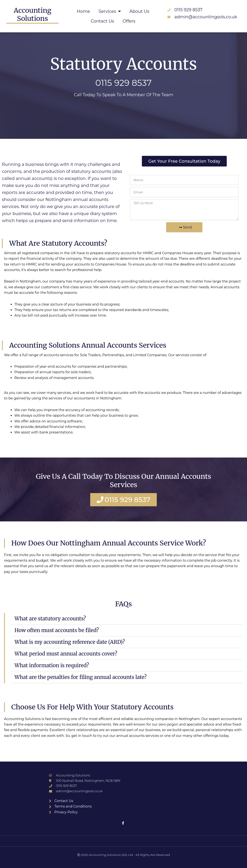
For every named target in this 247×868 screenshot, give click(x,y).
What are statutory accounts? (50, 619)
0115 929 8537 (123, 83)
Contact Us (102, 21)
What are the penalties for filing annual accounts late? (81, 677)
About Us (139, 11)
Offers (129, 21)
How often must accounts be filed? (57, 630)
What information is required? (52, 665)
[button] (127, 619)
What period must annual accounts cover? (66, 654)
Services (110, 11)
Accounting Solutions (33, 14)
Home (83, 11)
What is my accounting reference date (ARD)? (70, 642)
